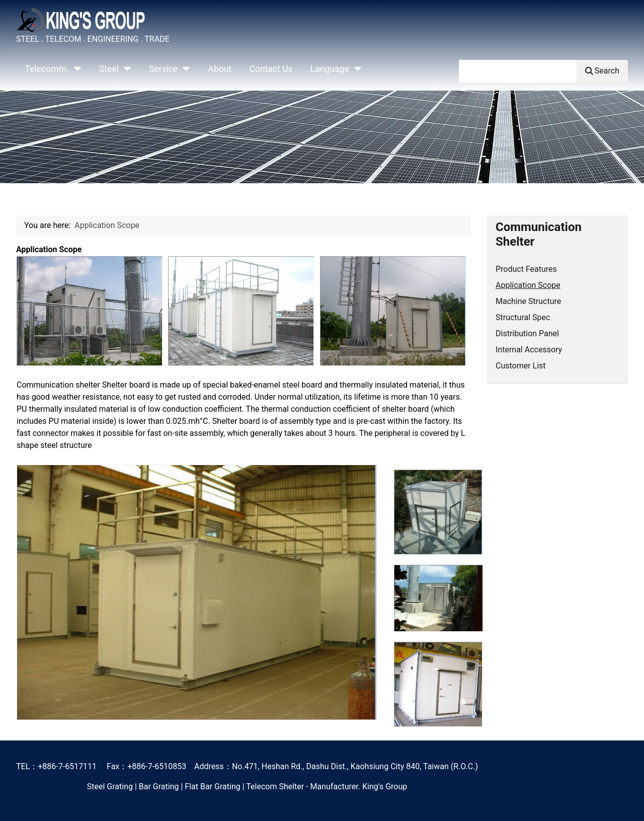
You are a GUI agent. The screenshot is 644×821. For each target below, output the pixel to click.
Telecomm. (47, 69)
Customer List (521, 366)
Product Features (526, 269)
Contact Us (271, 69)
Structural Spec (523, 317)
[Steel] (125, 69)
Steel (109, 69)
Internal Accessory (529, 350)
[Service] (184, 69)
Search (602, 71)
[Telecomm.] (75, 69)
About (220, 69)
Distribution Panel (527, 333)
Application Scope (528, 285)
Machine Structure (528, 301)
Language (330, 69)
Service (163, 69)
